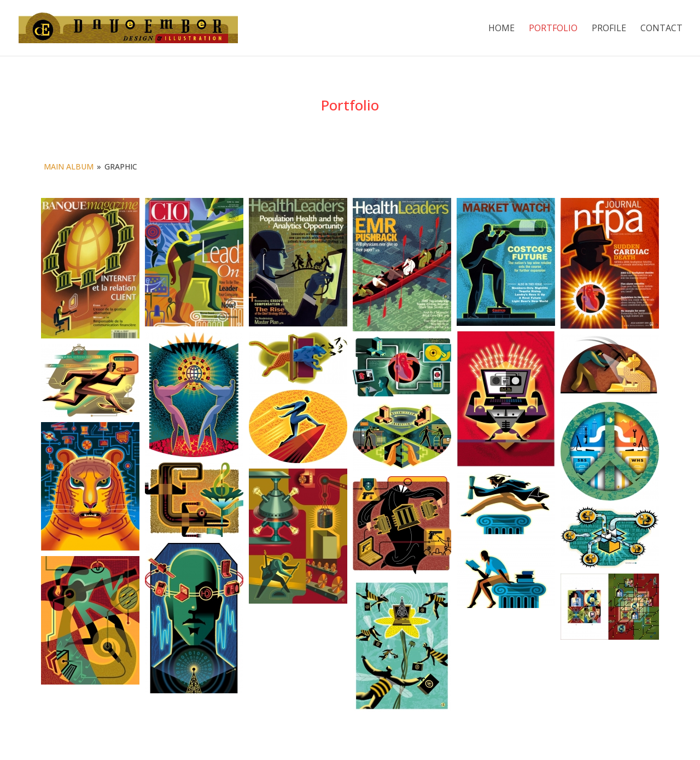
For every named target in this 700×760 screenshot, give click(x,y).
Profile (609, 29)
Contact (661, 29)
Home (501, 29)
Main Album (69, 166)
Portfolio (553, 29)
